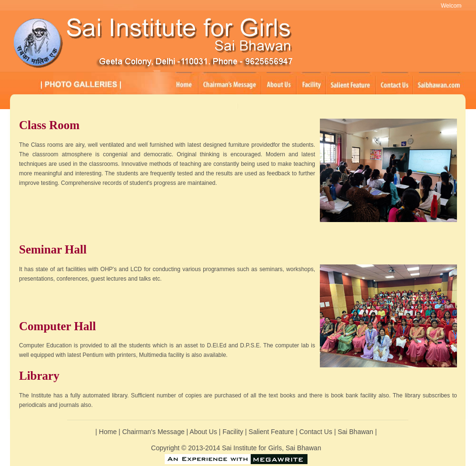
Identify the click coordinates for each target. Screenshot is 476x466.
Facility (233, 432)
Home (108, 432)
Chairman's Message (154, 432)
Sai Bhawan (356, 432)
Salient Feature (272, 432)
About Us (204, 432)
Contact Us (317, 432)
